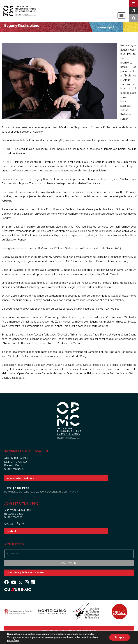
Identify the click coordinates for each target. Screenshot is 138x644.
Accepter (120, 637)
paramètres (13, 641)
